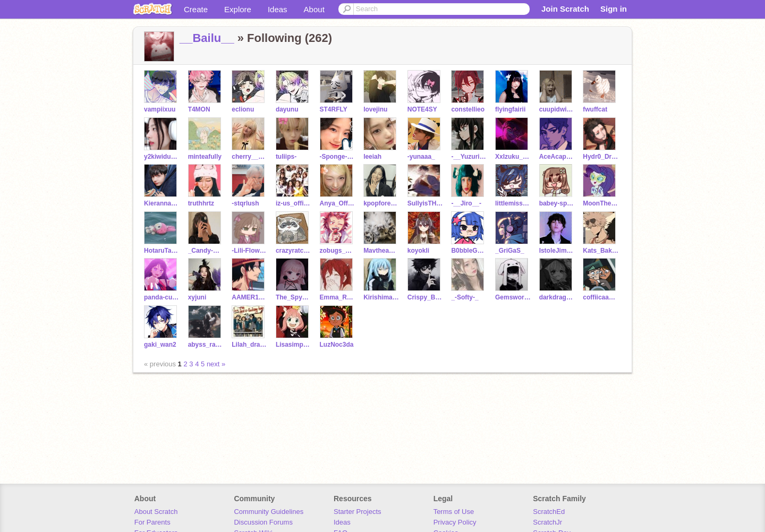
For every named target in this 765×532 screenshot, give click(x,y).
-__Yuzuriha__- (469, 157)
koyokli (418, 251)
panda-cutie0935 (162, 297)
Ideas (278, 9)
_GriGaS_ (510, 251)
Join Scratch (565, 9)
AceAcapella (557, 157)
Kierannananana (162, 203)
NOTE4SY (422, 109)
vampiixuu (160, 109)
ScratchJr (547, 522)
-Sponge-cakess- (338, 157)
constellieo (468, 109)
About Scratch (156, 512)
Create (196, 9)
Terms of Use (454, 512)
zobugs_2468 (338, 251)
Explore (238, 9)
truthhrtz (201, 203)
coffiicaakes (601, 297)
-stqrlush (245, 203)
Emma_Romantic (338, 297)
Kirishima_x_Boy (381, 297)
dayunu (287, 109)
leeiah (372, 157)
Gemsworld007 (513, 297)
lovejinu (375, 109)
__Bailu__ (207, 38)
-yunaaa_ (421, 157)
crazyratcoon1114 (294, 251)
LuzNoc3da (337, 345)
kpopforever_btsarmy (381, 203)
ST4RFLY (334, 109)
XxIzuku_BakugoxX (513, 157)
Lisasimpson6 (294, 345)
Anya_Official (338, 203)
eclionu (243, 109)
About (314, 9)
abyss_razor (206, 345)
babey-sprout (557, 203)
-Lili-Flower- (249, 251)
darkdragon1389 (557, 297)
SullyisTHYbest (425, 203)
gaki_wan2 (160, 345)
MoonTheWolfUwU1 (601, 203)
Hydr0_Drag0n (601, 157)
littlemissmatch (513, 203)
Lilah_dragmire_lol (249, 345)
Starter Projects (358, 512)
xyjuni (197, 297)
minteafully (205, 157)
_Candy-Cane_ (206, 251)
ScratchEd (549, 512)
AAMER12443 (249, 297)
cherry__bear (249, 157)
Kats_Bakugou (601, 251)
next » (216, 364)
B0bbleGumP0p (469, 251)
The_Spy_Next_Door (294, 297)
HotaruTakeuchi (162, 251)
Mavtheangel (381, 251)
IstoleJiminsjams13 (557, 251)
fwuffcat (595, 109)
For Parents (152, 522)
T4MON (199, 109)
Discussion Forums (263, 522)
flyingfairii (510, 109)
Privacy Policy (455, 522)
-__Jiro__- (466, 203)
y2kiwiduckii (162, 157)
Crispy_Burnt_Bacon (425, 297)
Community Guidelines (269, 512)
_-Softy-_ (465, 297)
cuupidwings (557, 109)
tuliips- (286, 157)
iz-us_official (294, 203)
